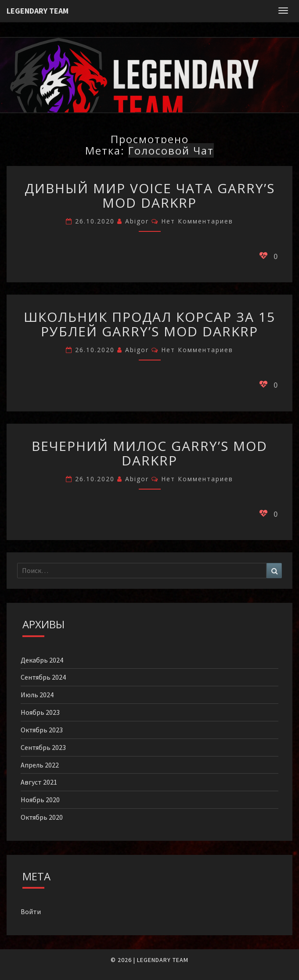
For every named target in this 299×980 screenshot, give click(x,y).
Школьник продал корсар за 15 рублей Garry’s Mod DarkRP (149, 324)
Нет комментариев (197, 221)
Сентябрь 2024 (43, 677)
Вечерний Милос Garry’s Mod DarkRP (149, 453)
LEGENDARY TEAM (163, 960)
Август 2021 (39, 782)
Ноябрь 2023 (40, 712)
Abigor (137, 221)
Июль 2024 (37, 695)
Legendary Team (38, 11)
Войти (31, 912)
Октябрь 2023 (42, 730)
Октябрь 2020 (42, 817)
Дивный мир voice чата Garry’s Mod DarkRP (150, 195)
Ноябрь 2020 (40, 800)
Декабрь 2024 (42, 660)
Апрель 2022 (40, 765)
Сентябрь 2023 (43, 747)
